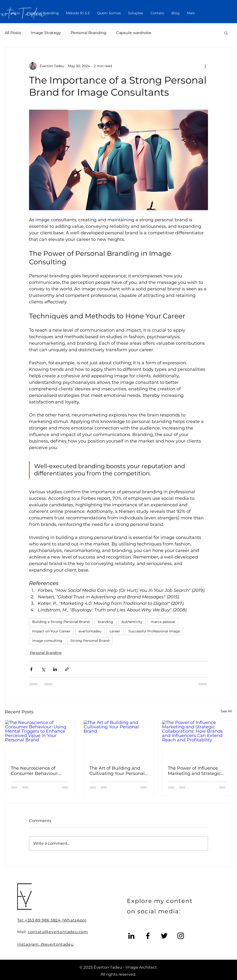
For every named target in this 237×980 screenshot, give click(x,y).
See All (226, 711)
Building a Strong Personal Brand (61, 622)
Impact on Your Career (51, 631)
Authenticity (132, 622)
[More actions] (205, 66)
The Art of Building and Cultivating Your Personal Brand (117, 771)
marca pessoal (163, 622)
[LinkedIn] (131, 936)
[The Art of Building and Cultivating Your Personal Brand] (119, 740)
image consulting (47, 641)
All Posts (13, 33)
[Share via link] (67, 669)
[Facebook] (148, 936)
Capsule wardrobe (134, 33)
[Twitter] (164, 936)
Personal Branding (89, 33)
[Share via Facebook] (31, 669)
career (115, 631)
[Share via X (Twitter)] (43, 669)
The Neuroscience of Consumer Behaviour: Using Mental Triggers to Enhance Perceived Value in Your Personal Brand (39, 771)
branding (105, 622)
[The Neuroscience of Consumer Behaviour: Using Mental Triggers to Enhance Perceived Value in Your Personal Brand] (40, 740)
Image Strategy (46, 33)
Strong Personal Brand (90, 641)
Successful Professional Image (154, 631)
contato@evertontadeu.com (58, 932)
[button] (226, 33)
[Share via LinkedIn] (55, 669)
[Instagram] (181, 936)
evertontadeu (90, 631)
